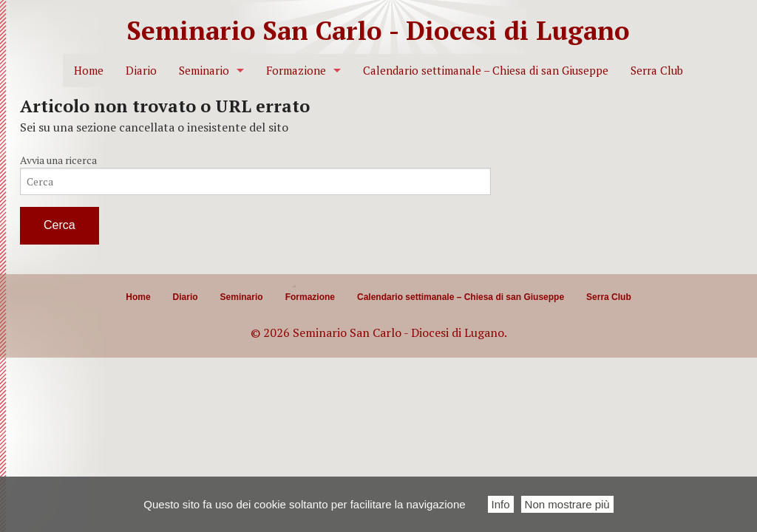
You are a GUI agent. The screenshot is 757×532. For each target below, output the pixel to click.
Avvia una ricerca (58, 160)
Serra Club (657, 71)
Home (89, 71)
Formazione (296, 71)
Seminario (204, 71)
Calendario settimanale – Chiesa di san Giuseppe (486, 71)
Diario (141, 71)
